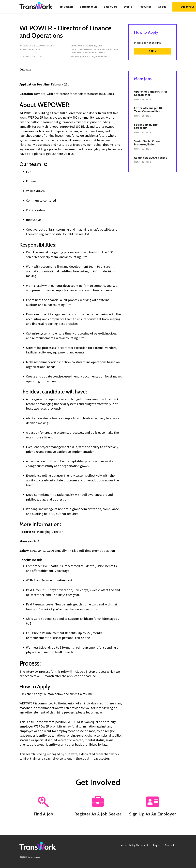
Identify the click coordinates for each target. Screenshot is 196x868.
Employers (110, 7)
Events (128, 7)
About (162, 7)
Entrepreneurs (89, 7)
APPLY (153, 51)
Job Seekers (66, 7)
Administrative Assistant (150, 158)
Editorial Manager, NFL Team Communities (149, 110)
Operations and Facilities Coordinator (151, 93)
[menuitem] (66, 7)
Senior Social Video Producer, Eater (147, 143)
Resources (145, 7)
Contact (170, 845)
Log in (157, 845)
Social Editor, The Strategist (146, 126)
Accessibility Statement (135, 845)
